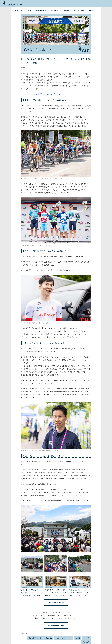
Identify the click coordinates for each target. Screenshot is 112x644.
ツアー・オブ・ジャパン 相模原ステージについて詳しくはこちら (43, 94)
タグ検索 (66, 11)
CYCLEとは (18, 11)
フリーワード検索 (79, 11)
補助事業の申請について (56, 625)
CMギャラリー (93, 11)
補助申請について (41, 11)
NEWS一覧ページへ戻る (56, 602)
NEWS (29, 11)
